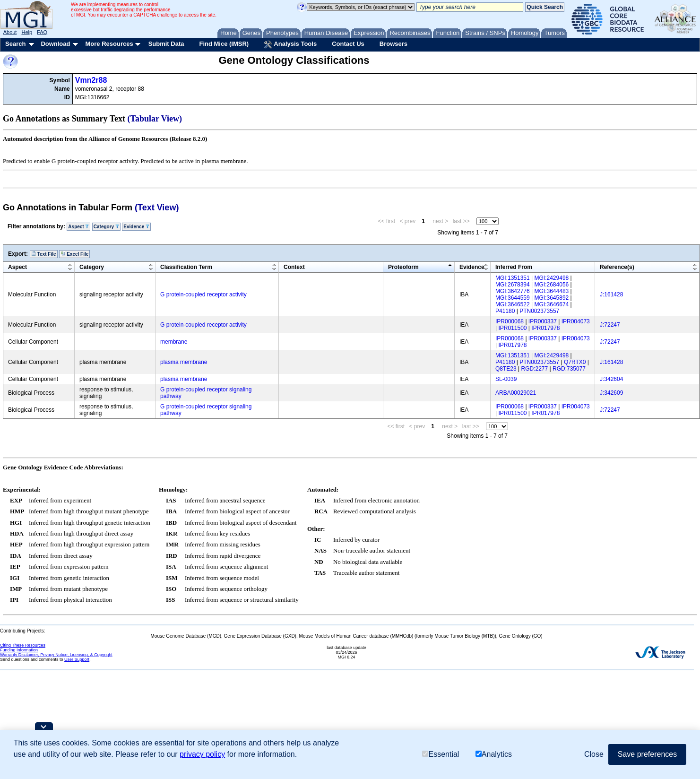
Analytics (494, 754)
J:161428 (611, 294)
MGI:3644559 (513, 298)
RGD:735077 (569, 369)
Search (15, 44)
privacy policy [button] (202, 754)
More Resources (109, 44)
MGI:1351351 (513, 278)
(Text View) (157, 208)
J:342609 (611, 393)
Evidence (136, 227)
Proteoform (403, 267)
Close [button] (594, 754)
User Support (77, 659)
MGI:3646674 (552, 304)
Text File (44, 254)
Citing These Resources (23, 645)
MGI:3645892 (552, 298)
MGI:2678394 (513, 285)
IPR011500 (512, 328)
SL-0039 (506, 379)
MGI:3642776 (513, 291)
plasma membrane (184, 362)
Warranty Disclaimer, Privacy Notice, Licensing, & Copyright (56, 655)
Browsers (393, 44)
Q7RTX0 (575, 362)
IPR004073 (576, 321)
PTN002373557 (539, 311)
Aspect (78, 227)
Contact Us (348, 44)
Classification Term (186, 267)
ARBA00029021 (516, 393)
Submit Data (166, 44)
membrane (174, 342)
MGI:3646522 (513, 304)
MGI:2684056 (552, 285)
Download (55, 44)
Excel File (74, 254)
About (10, 32)
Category (106, 227)
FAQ (42, 32)
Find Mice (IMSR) (224, 44)
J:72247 (610, 325)
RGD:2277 (535, 369)
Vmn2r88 (91, 80)
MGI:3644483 (552, 291)
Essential (441, 754)
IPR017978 (545, 328)
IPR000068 (510, 321)
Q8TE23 (506, 369)
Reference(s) (617, 267)
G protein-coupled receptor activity (203, 294)
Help (27, 32)
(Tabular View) (155, 119)
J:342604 (611, 379)
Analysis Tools (290, 44)
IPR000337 (543, 321)
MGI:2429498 (552, 278)
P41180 (505, 311)
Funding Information (19, 650)
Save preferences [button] (647, 754)
